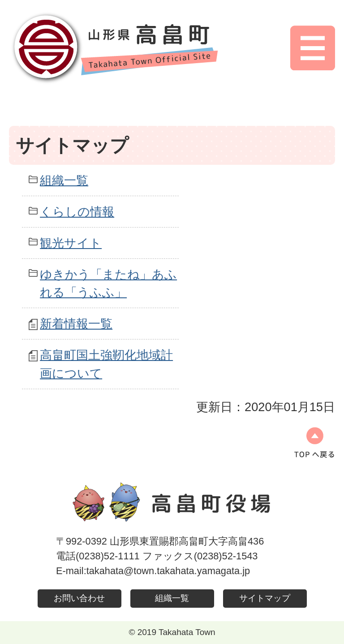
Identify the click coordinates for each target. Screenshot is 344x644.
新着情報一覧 (76, 324)
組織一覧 (64, 180)
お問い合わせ (79, 598)
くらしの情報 (77, 212)
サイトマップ (265, 598)
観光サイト (71, 243)
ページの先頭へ (314, 442)
